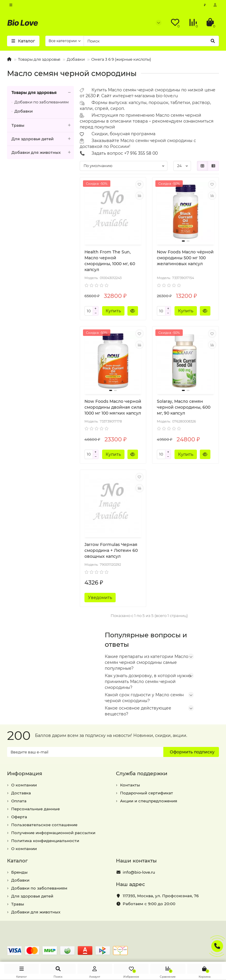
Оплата (19, 801)
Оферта (19, 817)
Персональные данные (35, 809)
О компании (24, 785)
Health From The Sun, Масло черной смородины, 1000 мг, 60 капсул (110, 261)
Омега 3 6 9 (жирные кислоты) (121, 59)
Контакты (130, 785)
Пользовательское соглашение (44, 825)
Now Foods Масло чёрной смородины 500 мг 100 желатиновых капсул (185, 258)
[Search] (151, 41)
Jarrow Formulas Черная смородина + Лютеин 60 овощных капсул (111, 550)
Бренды (19, 872)
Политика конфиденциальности (45, 841)
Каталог (17, 861)
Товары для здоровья (39, 59)
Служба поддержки (142, 773)
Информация (25, 773)
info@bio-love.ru (139, 872)
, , (161, 896)
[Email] (85, 752)
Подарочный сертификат (147, 793)
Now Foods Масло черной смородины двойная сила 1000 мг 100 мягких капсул (113, 407)
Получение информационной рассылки (53, 833)
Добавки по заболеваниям (42, 102)
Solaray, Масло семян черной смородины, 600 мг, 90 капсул (184, 407)
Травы (43, 125)
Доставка (21, 793)
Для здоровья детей (43, 139)
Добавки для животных (43, 152)
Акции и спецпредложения (149, 801)
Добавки (76, 59)
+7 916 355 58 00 (141, 153)
